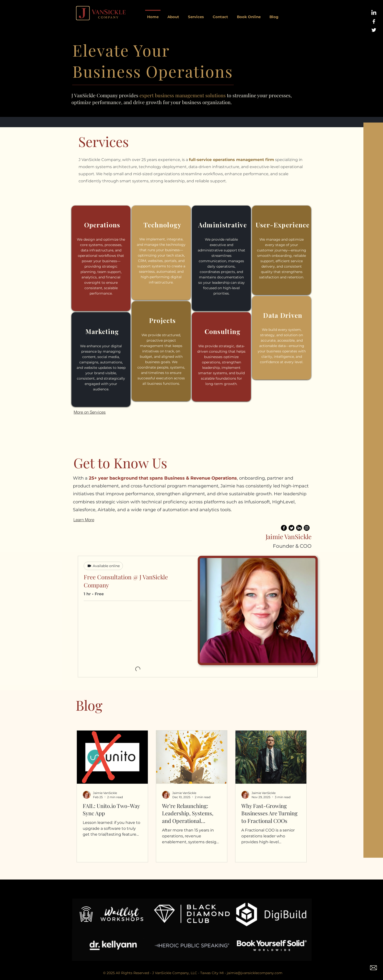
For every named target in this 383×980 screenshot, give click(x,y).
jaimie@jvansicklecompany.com (255, 973)
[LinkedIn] (374, 13)
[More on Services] (90, 412)
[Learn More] (92, 520)
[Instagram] (307, 528)
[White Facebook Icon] (374, 21)
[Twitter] (291, 528)
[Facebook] (284, 528)
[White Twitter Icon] (374, 30)
